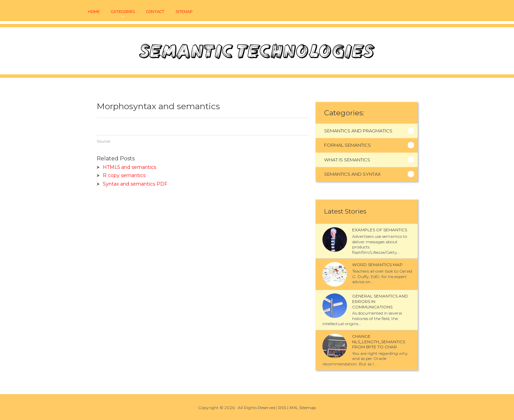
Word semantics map (377, 265)
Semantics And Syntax (352, 174)
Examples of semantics (380, 230)
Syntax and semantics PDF (135, 184)
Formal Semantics (348, 145)
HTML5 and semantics (129, 167)
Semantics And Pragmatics (358, 131)
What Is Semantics (347, 160)
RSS (282, 408)
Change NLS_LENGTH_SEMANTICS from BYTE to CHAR (379, 342)
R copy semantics (124, 175)
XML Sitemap (303, 408)
